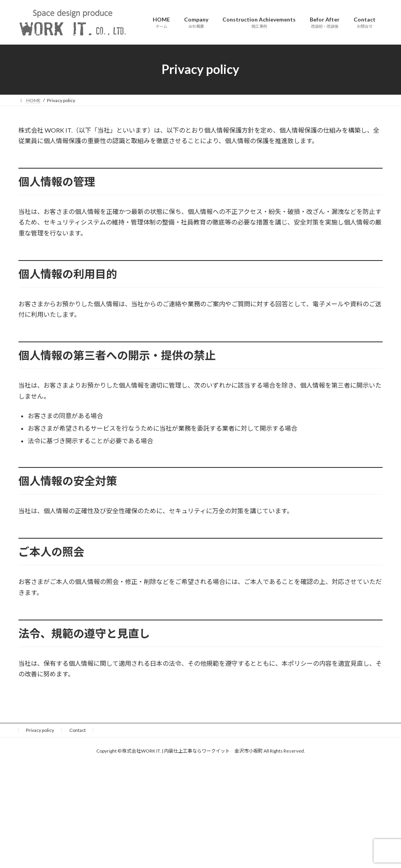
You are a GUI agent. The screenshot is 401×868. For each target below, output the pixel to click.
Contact (78, 730)
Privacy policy (40, 730)
